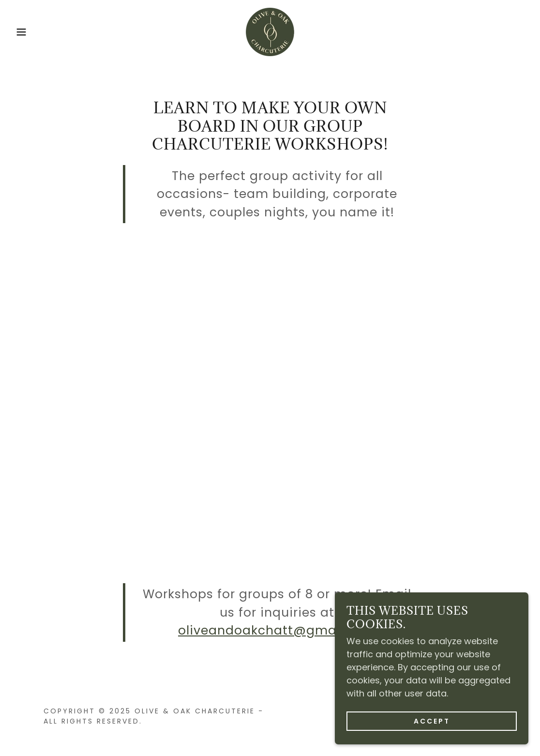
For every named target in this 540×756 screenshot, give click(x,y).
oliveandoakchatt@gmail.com (277, 630)
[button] (27, 32)
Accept (432, 721)
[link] (270, 31)
